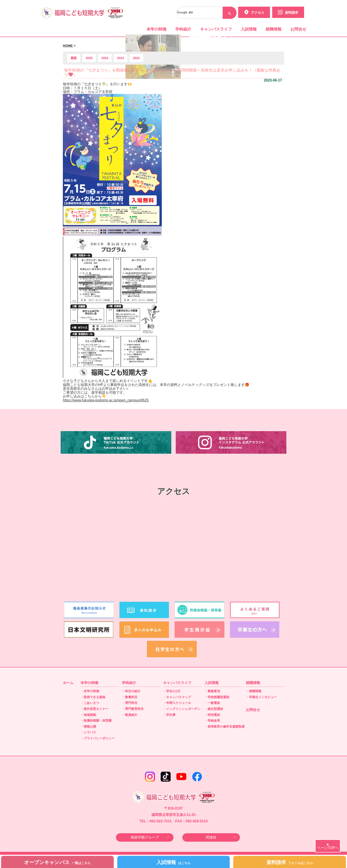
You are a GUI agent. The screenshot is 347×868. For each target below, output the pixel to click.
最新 (74, 58)
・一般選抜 (212, 703)
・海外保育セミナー (94, 709)
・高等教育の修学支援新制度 (225, 727)
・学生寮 (169, 715)
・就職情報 (254, 691)
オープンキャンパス (57, 862)
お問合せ (298, 29)
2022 (136, 58)
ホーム (68, 683)
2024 (105, 58)
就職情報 (274, 29)
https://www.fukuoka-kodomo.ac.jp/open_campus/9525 (106, 400)
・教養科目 (130, 697)
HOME (68, 46)
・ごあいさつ (90, 703)
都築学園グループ (145, 837)
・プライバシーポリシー (98, 738)
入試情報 (249, 29)
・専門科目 (130, 703)
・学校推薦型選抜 (217, 697)
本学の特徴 (156, 29)
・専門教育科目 (133, 709)
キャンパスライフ (216, 29)
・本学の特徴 (90, 691)
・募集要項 (212, 691)
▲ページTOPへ (328, 846)
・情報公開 (88, 727)
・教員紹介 (130, 715)
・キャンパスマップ (177, 697)
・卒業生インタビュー (261, 697)
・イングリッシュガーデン (182, 709)
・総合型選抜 (214, 709)
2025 (89, 58)
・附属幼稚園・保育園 (96, 721)
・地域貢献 (88, 715)
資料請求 (290, 862)
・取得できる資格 (93, 697)
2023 (120, 58)
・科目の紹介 (131, 691)
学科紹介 (183, 29)
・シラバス (88, 732)
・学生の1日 (172, 691)
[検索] (205, 13)
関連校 (211, 837)
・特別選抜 (212, 715)
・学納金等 (212, 721)
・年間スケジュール (177, 703)
